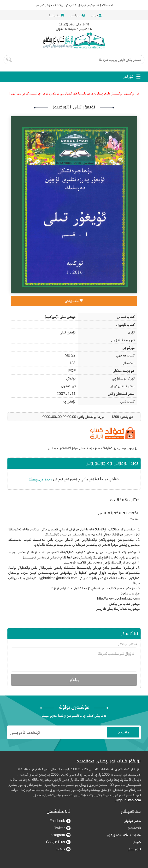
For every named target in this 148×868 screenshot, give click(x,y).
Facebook (60, 821)
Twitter (62, 828)
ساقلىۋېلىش (74, 301)
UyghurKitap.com (128, 800)
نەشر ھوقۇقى (132, 821)
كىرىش (96, 15)
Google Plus (58, 842)
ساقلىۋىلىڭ (56, 15)
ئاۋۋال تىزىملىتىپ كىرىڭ (74, 660)
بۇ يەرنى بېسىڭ (40, 479)
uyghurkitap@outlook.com (57, 578)
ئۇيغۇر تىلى (68, 332)
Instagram (60, 835)
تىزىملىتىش (77, 15)
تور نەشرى (68, 386)
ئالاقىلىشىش (134, 828)
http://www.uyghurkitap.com (118, 598)
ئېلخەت (63, 849)
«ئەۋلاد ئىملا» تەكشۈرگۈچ (124, 835)
